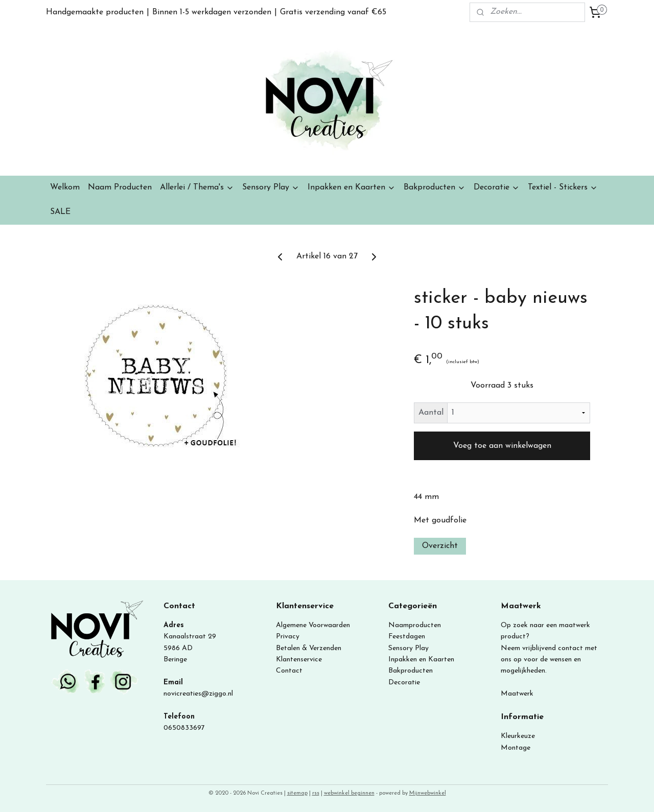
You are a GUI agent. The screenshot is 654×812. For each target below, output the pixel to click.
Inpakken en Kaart (418, 660)
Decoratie (497, 188)
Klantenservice (299, 660)
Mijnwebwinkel (428, 793)
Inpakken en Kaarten (352, 188)
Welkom (65, 187)
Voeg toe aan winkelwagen (502, 446)
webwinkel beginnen (349, 793)
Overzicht (440, 546)
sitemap (297, 793)
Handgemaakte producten (95, 12)
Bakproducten (435, 188)
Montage (516, 748)
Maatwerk (517, 694)
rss (316, 793)
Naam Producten (120, 187)
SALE (60, 212)
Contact (289, 671)
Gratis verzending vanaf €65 (333, 12)
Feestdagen (407, 637)
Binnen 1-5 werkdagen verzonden (212, 12)
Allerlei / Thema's (197, 188)
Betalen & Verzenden (309, 648)
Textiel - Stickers (563, 188)
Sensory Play (271, 188)
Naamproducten (415, 625)
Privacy (288, 637)
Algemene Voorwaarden (313, 625)
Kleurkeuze (518, 736)
